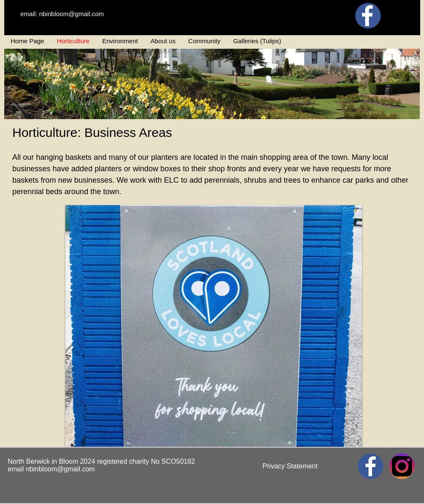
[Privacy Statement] (290, 466)
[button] (214, 326)
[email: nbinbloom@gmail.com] (62, 14)
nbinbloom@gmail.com (60, 469)
